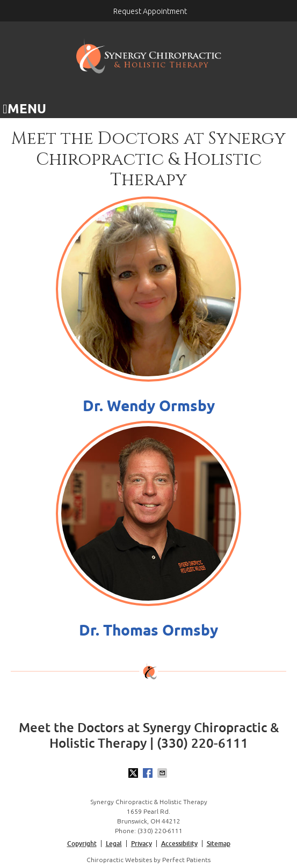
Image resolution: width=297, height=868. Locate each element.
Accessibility (179, 844)
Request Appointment (150, 11)
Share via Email (163, 773)
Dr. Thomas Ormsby (148, 630)
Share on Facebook (149, 773)
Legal (114, 844)
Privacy (142, 844)
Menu (24, 108)
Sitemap (219, 844)
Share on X (134, 773)
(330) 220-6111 (160, 831)
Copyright (82, 844)
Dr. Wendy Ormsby (149, 406)
